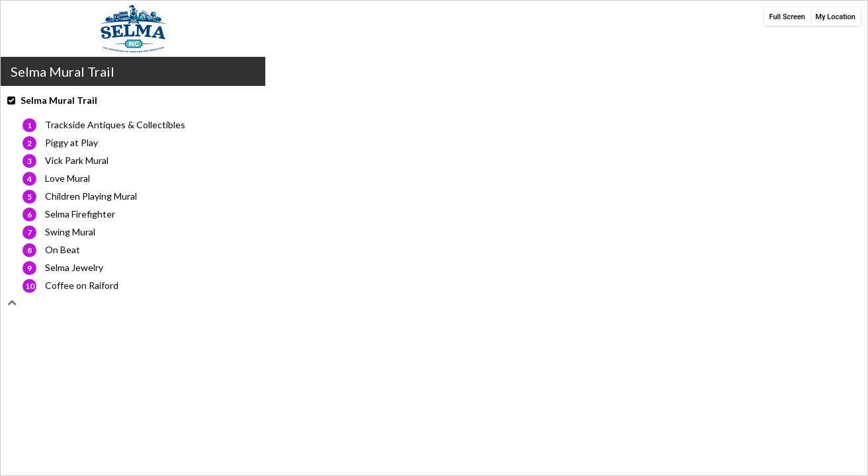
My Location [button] (836, 17)
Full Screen (788, 17)
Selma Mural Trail (59, 100)
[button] (133, 106)
